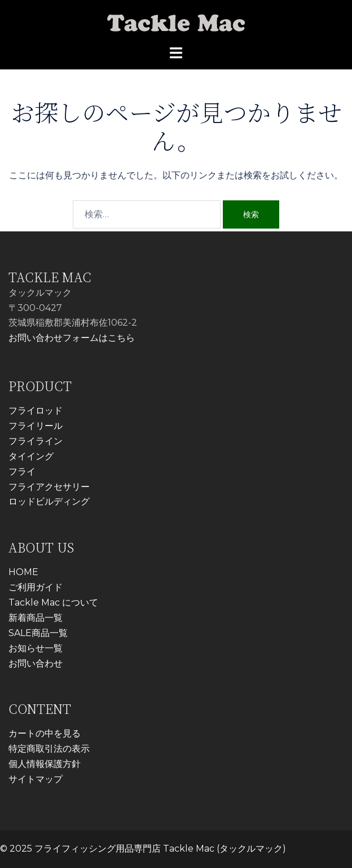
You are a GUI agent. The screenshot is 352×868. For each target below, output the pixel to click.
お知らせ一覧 (36, 648)
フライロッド (36, 411)
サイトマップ (36, 779)
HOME (23, 572)
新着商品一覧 (36, 618)
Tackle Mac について (53, 602)
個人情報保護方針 (45, 764)
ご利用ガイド (36, 587)
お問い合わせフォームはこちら (72, 338)
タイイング (31, 456)
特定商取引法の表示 (49, 749)
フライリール (36, 426)
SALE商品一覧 (38, 633)
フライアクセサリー (49, 487)
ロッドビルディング (49, 501)
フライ (22, 472)
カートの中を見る (45, 733)
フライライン (36, 441)
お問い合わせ (36, 663)
